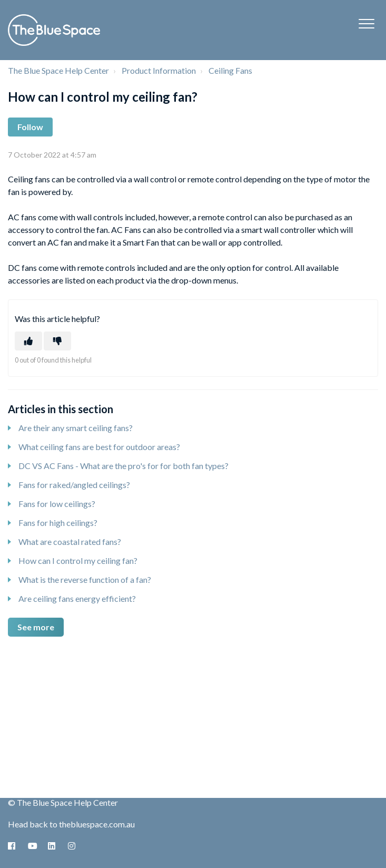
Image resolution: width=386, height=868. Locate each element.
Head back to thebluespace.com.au (71, 824)
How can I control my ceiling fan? (78, 560)
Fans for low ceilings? (57, 504)
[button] (366, 23)
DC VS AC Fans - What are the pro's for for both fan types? (123, 466)
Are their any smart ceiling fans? (76, 428)
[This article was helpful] (28, 341)
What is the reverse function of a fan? (85, 579)
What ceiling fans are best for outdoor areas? (99, 447)
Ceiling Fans (230, 70)
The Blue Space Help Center (58, 70)
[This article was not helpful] (57, 341)
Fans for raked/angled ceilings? (74, 485)
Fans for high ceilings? (58, 523)
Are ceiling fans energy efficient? (77, 598)
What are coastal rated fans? (70, 542)
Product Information (159, 70)
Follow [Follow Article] (30, 127)
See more (36, 627)
